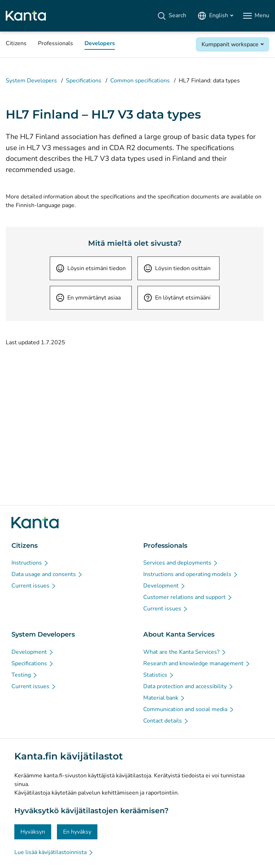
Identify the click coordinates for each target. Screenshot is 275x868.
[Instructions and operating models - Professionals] (191, 574)
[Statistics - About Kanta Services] (159, 675)
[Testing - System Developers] (25, 675)
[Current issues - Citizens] (34, 586)
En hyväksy (77, 832)
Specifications (84, 81)
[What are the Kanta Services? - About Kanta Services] (185, 652)
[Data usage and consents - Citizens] (47, 574)
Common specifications (140, 81)
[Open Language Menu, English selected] (215, 16)
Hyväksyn (33, 832)
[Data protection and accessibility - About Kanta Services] (189, 686)
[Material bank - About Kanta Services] (164, 698)
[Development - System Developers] (33, 652)
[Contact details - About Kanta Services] (166, 721)
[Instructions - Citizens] (30, 563)
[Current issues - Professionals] (166, 609)
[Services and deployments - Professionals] (181, 563)
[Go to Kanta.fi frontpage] (35, 523)
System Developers (31, 81)
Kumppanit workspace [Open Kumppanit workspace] (230, 44)
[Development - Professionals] (165, 586)
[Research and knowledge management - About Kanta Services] (197, 663)
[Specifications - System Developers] (33, 663)
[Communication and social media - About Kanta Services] (189, 709)
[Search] (172, 16)
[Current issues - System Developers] (34, 686)
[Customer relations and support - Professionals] (188, 597)
